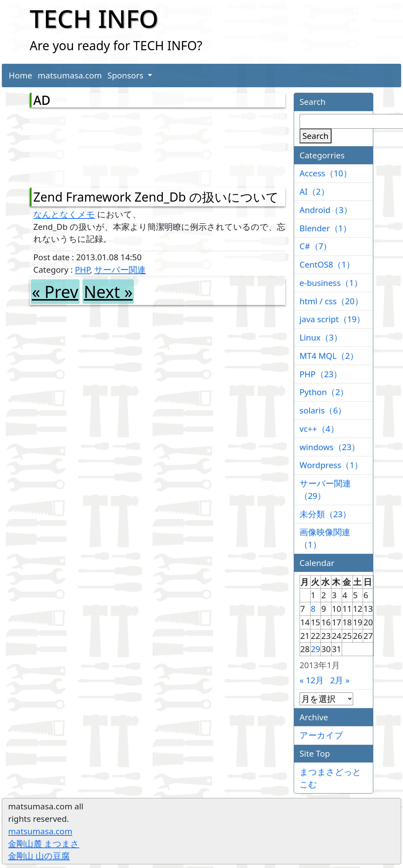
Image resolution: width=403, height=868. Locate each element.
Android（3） (326, 210)
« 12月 (312, 680)
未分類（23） (325, 514)
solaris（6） (323, 410)
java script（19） (332, 319)
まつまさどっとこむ (330, 778)
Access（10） (326, 173)
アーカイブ (321, 735)
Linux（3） (321, 337)
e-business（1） (331, 283)
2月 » (340, 680)
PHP (82, 270)
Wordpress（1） (331, 465)
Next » (108, 292)
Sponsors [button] (127, 75)
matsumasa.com (70, 75)
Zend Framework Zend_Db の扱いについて (156, 197)
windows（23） (330, 447)
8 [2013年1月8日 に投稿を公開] (313, 609)
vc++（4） (319, 429)
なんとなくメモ (64, 214)
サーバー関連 (120, 270)
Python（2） (324, 392)
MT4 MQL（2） (329, 356)
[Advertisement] (72, 146)
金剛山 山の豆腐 (39, 856)
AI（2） (314, 192)
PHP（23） (321, 374)
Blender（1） (326, 228)
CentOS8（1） (327, 264)
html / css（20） (331, 301)
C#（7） (316, 246)
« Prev (55, 292)
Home (21, 75)
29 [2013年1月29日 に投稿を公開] (316, 649)
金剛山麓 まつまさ (44, 844)
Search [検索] (316, 136)
